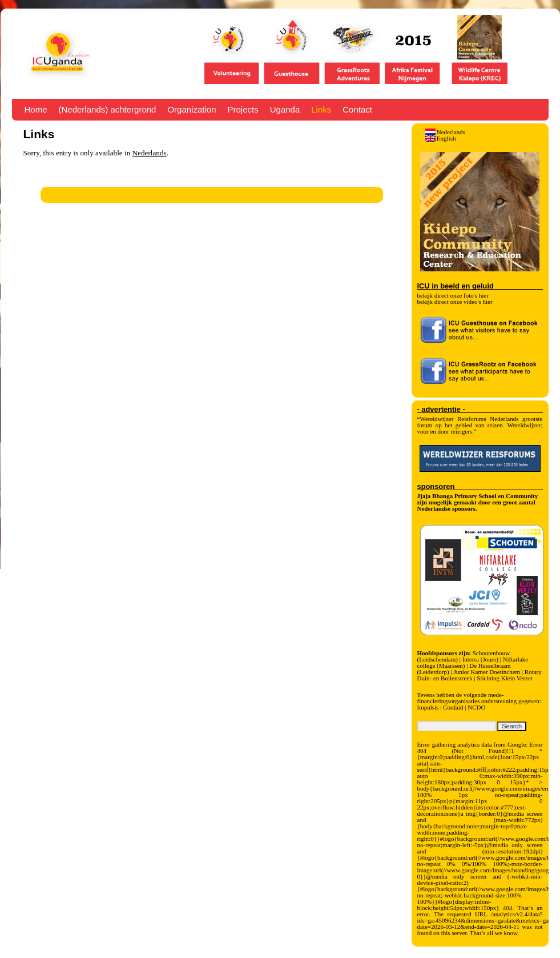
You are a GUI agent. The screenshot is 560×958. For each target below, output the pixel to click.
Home (36, 109)
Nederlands (150, 153)
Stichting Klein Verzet (505, 678)
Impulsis (428, 707)
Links (321, 109)
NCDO (476, 707)
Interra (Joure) (480, 659)
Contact (357, 109)
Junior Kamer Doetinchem (487, 672)
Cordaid (453, 707)
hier (484, 295)
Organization (192, 109)
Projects (243, 109)
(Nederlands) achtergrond (108, 109)
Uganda (285, 109)
